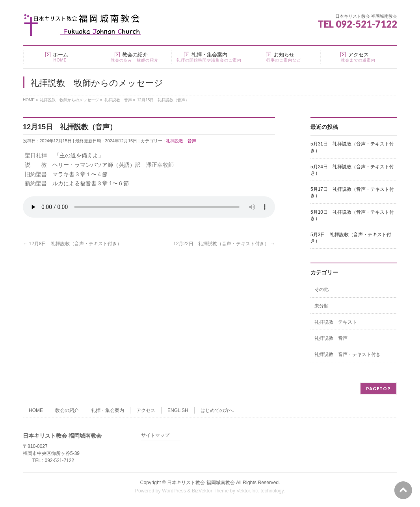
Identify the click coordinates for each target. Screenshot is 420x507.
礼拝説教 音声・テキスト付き (348, 354)
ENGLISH (178, 410)
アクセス (146, 410)
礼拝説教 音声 (181, 141)
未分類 (322, 306)
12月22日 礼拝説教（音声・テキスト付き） (224, 244)
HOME (36, 410)
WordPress (174, 491)
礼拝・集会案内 (108, 410)
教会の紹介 (67, 410)
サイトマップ (155, 435)
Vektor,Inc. (248, 491)
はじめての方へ (217, 410)
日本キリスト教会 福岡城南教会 (201, 483)
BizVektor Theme (210, 491)
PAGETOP (378, 389)
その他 (322, 289)
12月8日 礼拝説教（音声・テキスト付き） (72, 244)
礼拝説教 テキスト (336, 322)
